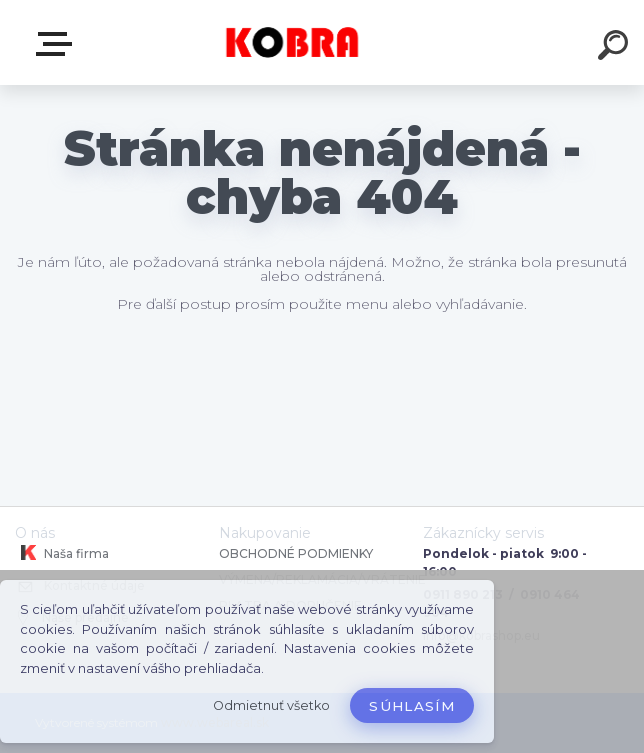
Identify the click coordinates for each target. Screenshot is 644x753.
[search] (616, 48)
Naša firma (62, 553)
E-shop (58, 44)
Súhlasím (412, 706)
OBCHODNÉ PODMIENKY (296, 553)
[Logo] (292, 42)
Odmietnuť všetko (271, 705)
